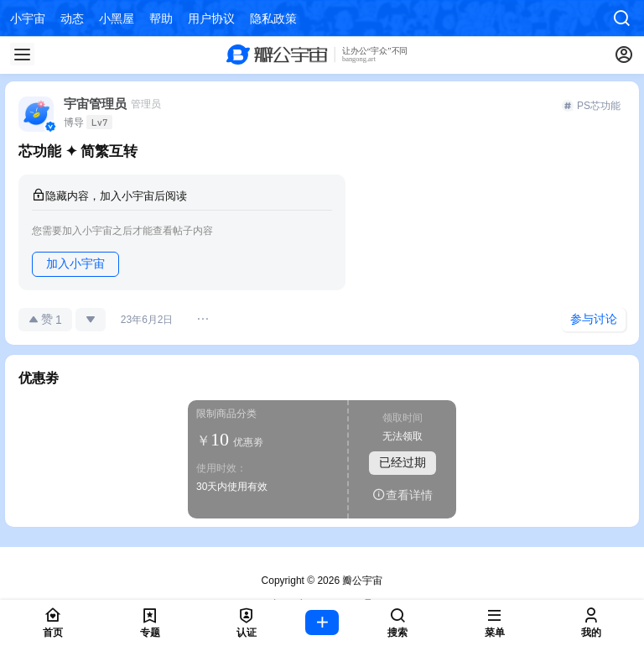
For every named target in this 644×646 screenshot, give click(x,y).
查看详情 (402, 495)
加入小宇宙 (75, 263)
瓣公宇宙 (361, 581)
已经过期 (402, 462)
